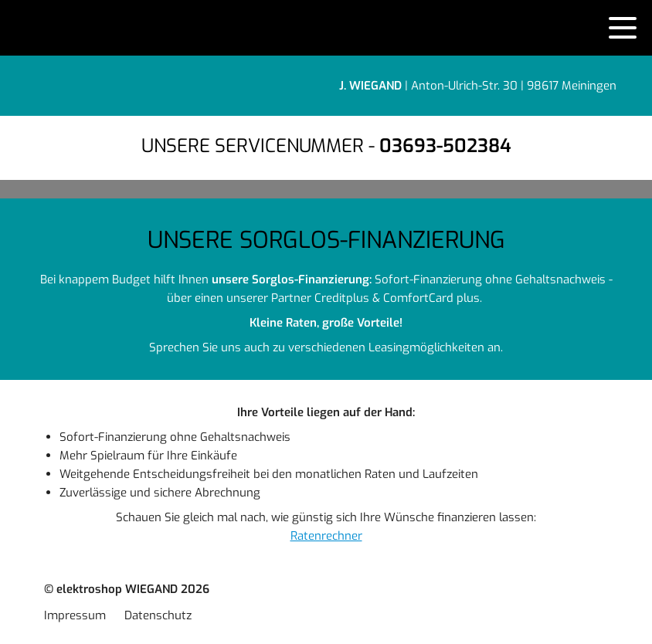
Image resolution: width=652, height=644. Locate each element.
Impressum (75, 615)
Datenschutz (158, 615)
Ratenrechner (326, 536)
